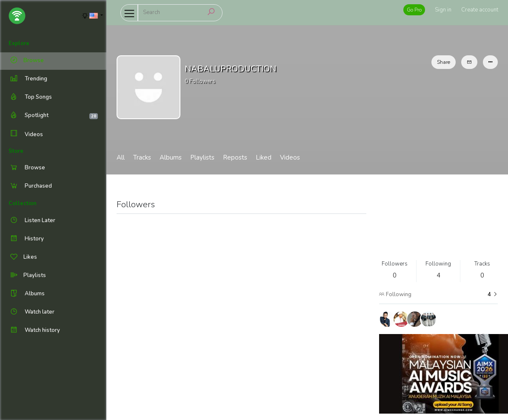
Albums (171, 157)
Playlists (202, 157)
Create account (480, 10)
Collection (23, 203)
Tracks (142, 157)
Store (16, 151)
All (121, 157)
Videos (26, 134)
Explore (19, 43)
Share (444, 62)
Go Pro (414, 10)
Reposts (235, 157)
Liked (264, 157)
